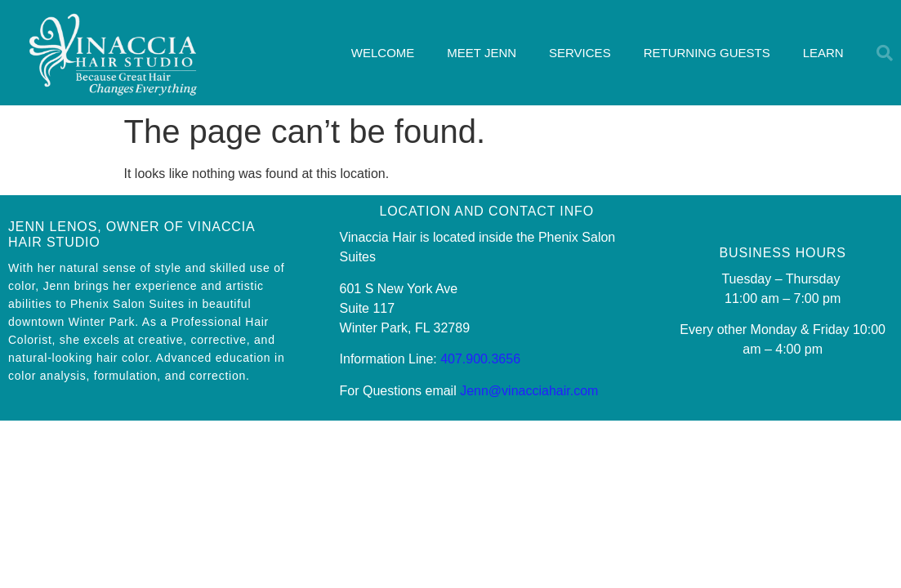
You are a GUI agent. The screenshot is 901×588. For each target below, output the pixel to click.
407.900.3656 (480, 359)
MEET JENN (482, 53)
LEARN (823, 53)
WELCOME (383, 53)
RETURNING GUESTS (707, 53)
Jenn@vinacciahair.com (529, 391)
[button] (885, 53)
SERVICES (580, 53)
